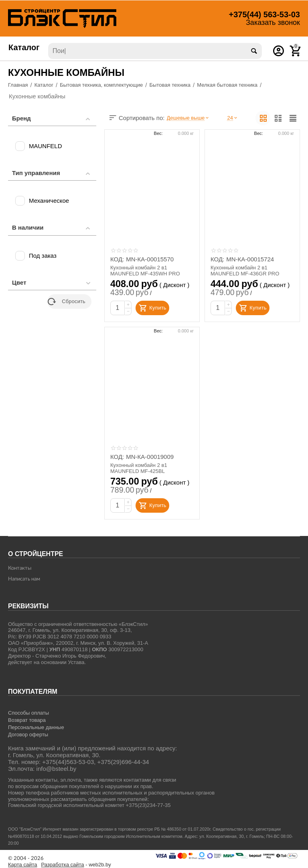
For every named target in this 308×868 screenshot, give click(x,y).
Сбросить (67, 302)
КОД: (117, 259)
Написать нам (24, 579)
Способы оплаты (28, 713)
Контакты (20, 568)
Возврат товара (27, 720)
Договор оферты (28, 735)
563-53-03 (264, 14)
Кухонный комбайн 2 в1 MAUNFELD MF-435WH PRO (145, 271)
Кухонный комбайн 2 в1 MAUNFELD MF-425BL (139, 468)
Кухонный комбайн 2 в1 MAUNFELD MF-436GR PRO (245, 271)
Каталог (24, 47)
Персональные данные (36, 727)
